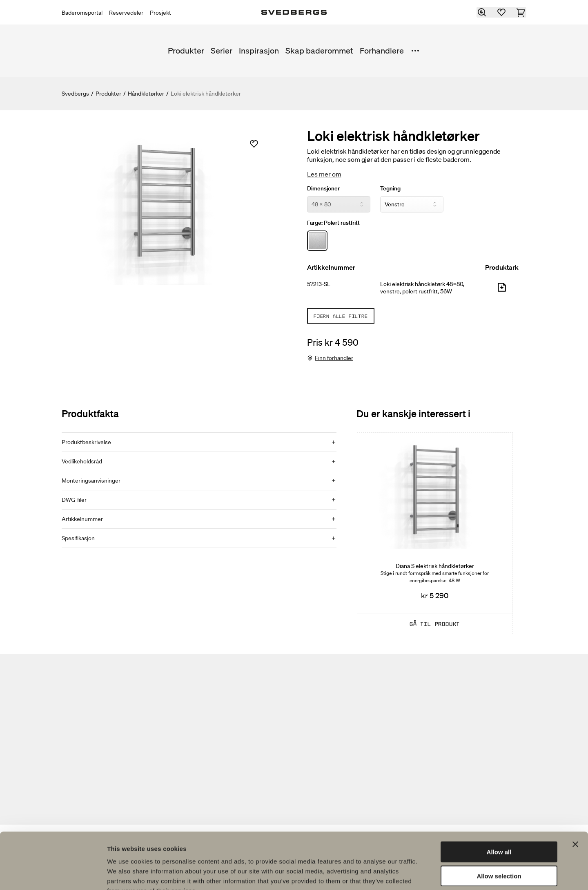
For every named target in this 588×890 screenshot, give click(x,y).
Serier (222, 51)
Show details (429, 874)
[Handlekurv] (521, 12)
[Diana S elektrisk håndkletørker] (435, 533)
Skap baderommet (319, 51)
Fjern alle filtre (341, 316)
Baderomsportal (82, 13)
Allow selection (499, 826)
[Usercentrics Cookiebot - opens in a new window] (53, 874)
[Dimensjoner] (339, 204)
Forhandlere (382, 51)
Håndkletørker (146, 94)
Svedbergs (75, 94)
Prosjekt (160, 13)
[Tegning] (412, 204)
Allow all (499, 802)
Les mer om (324, 174)
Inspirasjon (259, 51)
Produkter (186, 51)
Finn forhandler (334, 358)
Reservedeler (126, 13)
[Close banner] (575, 794)
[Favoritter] (502, 12)
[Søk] (482, 12)
